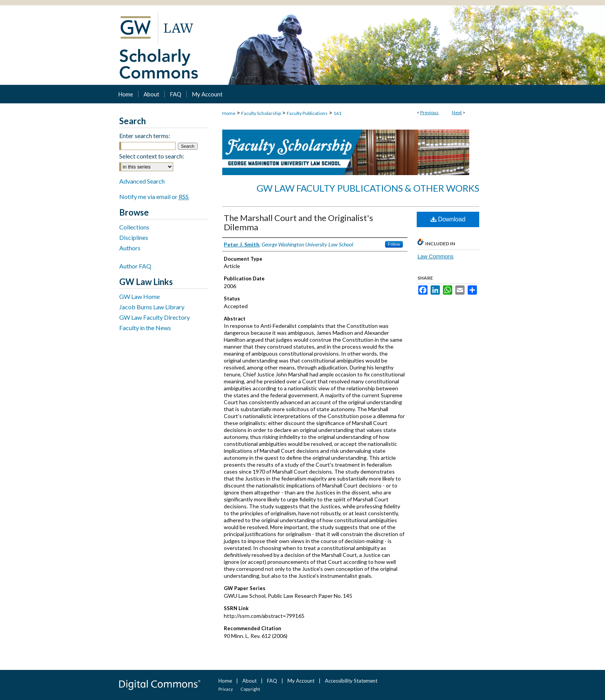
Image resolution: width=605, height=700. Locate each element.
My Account (301, 681)
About (249, 681)
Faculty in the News (145, 328)
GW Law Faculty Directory (155, 317)
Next (457, 112)
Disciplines (134, 237)
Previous (429, 112)
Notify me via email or (154, 197)
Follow (394, 244)
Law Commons (435, 256)
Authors (130, 248)
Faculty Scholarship (261, 113)
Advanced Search (142, 181)
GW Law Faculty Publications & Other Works (368, 188)
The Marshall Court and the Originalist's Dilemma (298, 222)
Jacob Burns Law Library (152, 307)
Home (229, 113)
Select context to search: (152, 156)
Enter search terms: (145, 136)
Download (448, 219)
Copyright (250, 689)
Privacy (226, 689)
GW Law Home (139, 296)
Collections (134, 227)
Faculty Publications (307, 113)
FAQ (272, 681)
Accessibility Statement (351, 681)
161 (337, 113)
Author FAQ (135, 266)
